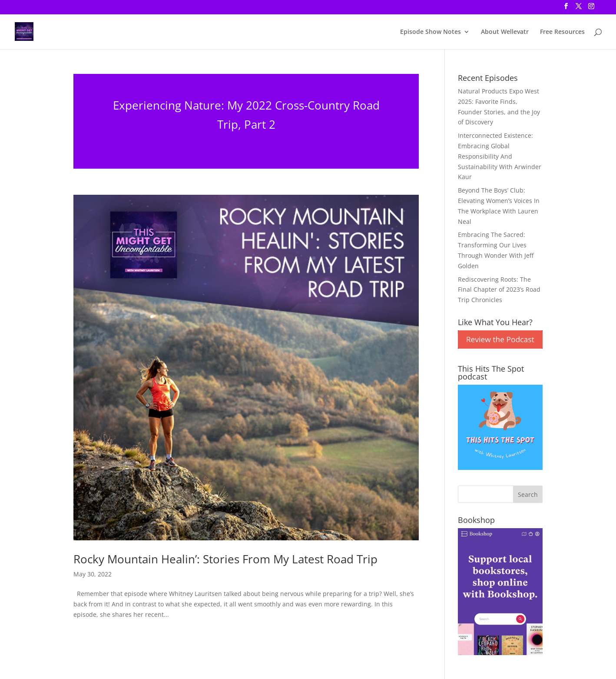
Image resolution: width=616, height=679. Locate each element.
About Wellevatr (505, 32)
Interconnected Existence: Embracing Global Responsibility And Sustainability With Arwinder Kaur (500, 156)
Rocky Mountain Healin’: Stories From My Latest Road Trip (225, 559)
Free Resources (562, 32)
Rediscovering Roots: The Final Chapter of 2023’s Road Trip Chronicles (499, 290)
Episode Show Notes (431, 32)
